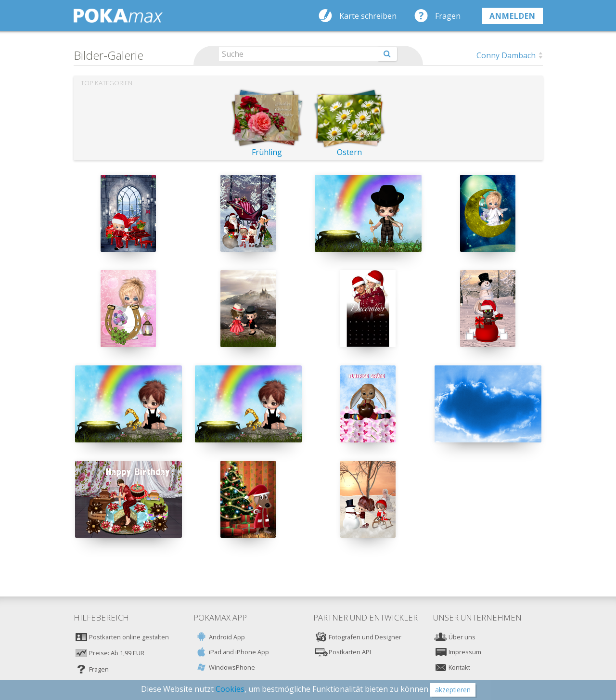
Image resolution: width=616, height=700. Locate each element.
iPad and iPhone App (239, 652)
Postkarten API (350, 652)
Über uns (462, 637)
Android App (227, 637)
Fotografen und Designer (365, 637)
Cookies (230, 689)
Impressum (465, 652)
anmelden (513, 16)
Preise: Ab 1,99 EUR (117, 653)
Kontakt (459, 667)
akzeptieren (453, 690)
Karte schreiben (368, 16)
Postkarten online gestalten (129, 637)
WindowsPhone (232, 667)
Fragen (448, 16)
